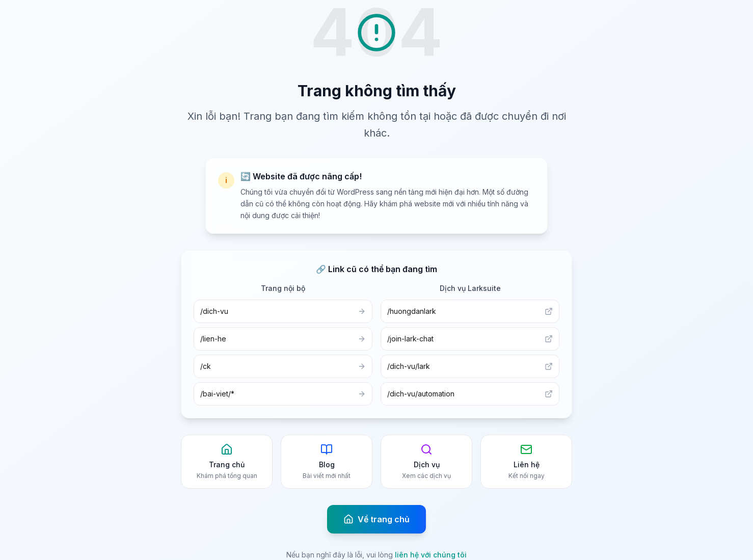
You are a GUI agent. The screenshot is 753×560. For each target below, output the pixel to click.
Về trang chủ (376, 519)
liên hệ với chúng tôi (431, 555)
